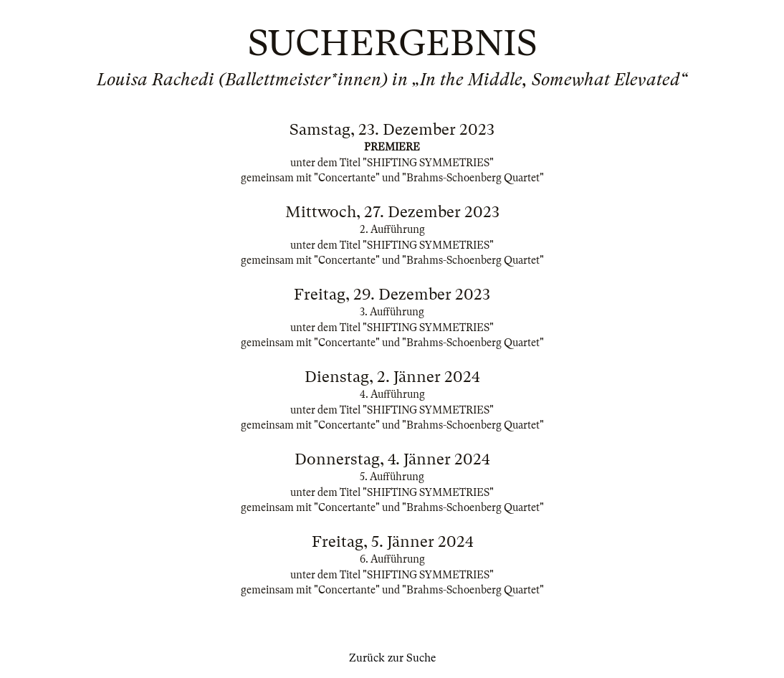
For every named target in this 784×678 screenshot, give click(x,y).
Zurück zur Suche (392, 658)
